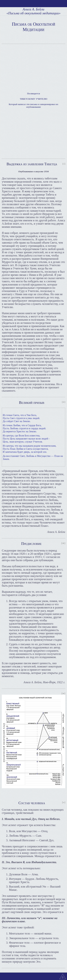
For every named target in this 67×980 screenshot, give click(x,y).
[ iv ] (63, 694)
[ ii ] (64, 402)
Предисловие (31, 543)
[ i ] (64, 164)
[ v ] (64, 802)
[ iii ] (63, 543)
